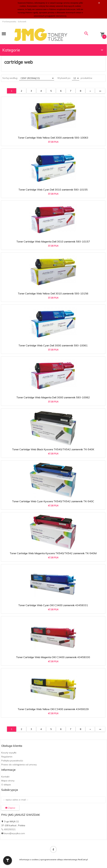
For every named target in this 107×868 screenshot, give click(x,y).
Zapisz (10, 808)
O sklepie (6, 785)
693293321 (8, 829)
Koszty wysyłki (9, 753)
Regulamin (7, 757)
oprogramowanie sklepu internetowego (59, 859)
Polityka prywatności (12, 761)
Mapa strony (8, 781)
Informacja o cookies (29, 859)
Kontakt (5, 777)
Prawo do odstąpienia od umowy (19, 765)
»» (100, 91)
